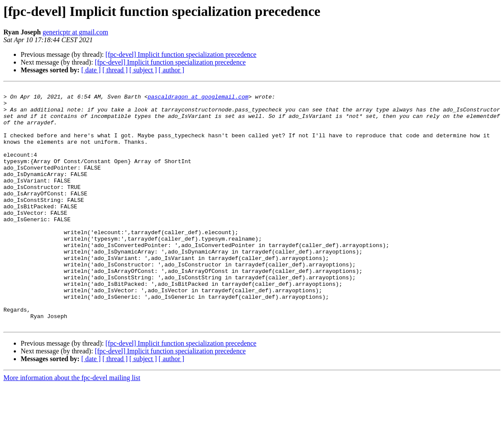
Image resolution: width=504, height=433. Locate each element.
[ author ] (172, 70)
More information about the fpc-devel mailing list (72, 425)
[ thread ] (115, 70)
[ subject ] (143, 70)
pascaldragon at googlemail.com (198, 99)
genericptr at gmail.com (75, 32)
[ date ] (91, 70)
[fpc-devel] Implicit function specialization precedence (181, 54)
